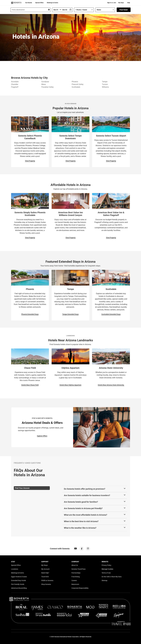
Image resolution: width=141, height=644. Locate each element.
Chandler (15, 84)
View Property (30, 161)
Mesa (44, 84)
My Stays (121, 3)
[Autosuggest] (31, 10)
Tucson (105, 84)
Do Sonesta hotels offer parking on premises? (85, 489)
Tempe (105, 82)
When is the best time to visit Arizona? (81, 521)
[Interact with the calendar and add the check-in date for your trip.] (70, 10)
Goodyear (45, 82)
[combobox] (31, 10)
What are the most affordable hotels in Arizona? (86, 515)
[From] (56, 10)
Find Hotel (124, 10)
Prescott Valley (78, 84)
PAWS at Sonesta (47, 580)
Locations (15, 569)
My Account (45, 569)
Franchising (76, 577)
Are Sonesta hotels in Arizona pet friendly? (83, 508)
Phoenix (75, 82)
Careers (74, 580)
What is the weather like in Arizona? (80, 528)
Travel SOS (45, 577)
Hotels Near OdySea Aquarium (70, 385)
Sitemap (104, 580)
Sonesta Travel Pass (78, 569)
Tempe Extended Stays (70, 314)
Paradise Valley (48, 87)
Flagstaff (15, 87)
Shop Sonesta (46, 584)
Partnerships (76, 573)
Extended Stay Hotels (19, 580)
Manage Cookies (107, 569)
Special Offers (39, 3)
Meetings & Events (52, 3)
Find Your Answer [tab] (22, 488)
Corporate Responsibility (80, 588)
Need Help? (45, 573)
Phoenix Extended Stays (30, 314)
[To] (65, 10)
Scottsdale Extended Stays (111, 314)
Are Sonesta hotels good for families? (81, 502)
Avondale (15, 82)
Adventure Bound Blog (19, 588)
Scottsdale (76, 87)
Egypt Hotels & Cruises (19, 577)
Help (129, 3)
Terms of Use (106, 573)
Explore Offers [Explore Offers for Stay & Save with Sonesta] (42, 436)
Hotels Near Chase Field (30, 385)
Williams (105, 87)
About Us (75, 565)
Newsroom (75, 584)
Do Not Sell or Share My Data (112, 577)
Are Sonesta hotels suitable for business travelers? (87, 495)
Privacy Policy (106, 565)
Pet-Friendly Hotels (18, 584)
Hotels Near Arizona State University (111, 385)
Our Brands (29, 3)
